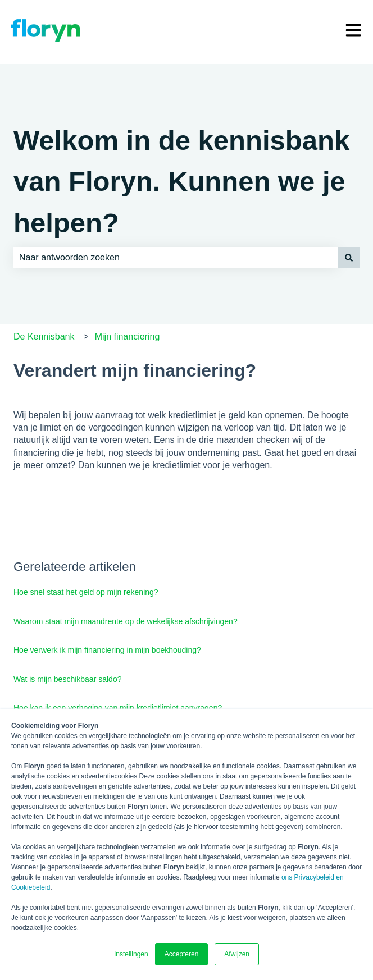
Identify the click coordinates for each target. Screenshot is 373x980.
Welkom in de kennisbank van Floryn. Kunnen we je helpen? (181, 182)
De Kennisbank (44, 336)
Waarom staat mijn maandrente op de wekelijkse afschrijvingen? (126, 621)
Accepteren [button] (182, 954)
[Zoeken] (349, 258)
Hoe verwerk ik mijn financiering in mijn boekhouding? (107, 650)
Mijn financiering (128, 336)
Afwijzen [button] (237, 954)
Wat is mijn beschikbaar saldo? (67, 679)
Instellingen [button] (131, 954)
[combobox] (176, 258)
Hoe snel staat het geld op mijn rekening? (86, 592)
